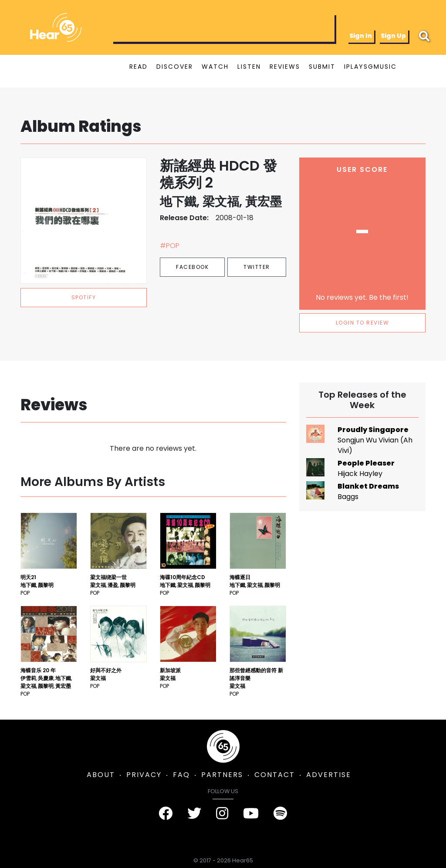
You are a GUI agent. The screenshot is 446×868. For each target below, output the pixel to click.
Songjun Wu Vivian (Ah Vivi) (375, 445)
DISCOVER (175, 67)
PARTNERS (222, 775)
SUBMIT (322, 67)
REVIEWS (285, 67)
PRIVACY (144, 775)
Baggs (348, 497)
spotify (84, 297)
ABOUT (101, 775)
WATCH (215, 67)
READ (139, 67)
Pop (25, 593)
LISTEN (249, 67)
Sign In (361, 36)
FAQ (181, 775)
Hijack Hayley (360, 474)
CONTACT (275, 775)
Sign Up (393, 36)
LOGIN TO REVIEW (363, 323)
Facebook (192, 267)
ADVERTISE (329, 775)
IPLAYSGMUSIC (370, 67)
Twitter (257, 267)
